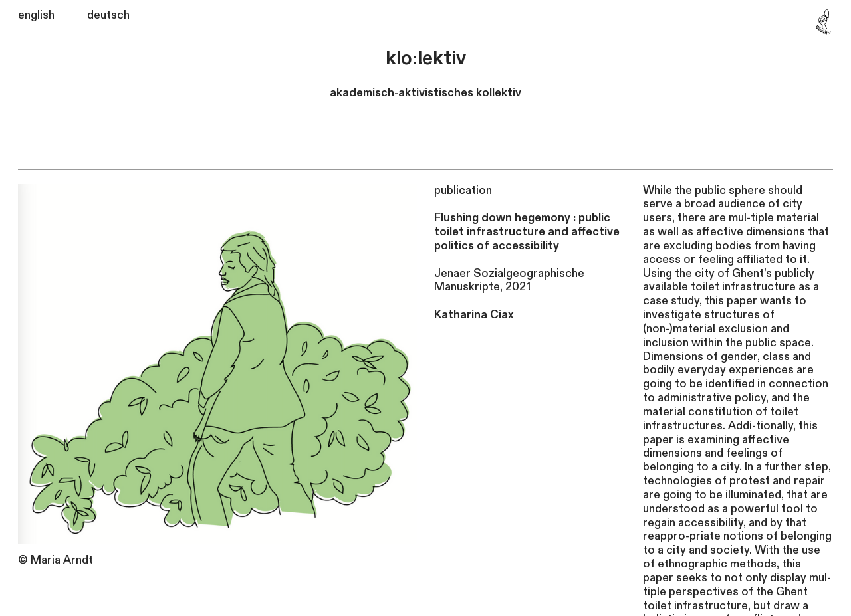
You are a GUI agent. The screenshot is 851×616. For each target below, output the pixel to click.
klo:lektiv (426, 59)
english (36, 15)
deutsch (108, 15)
